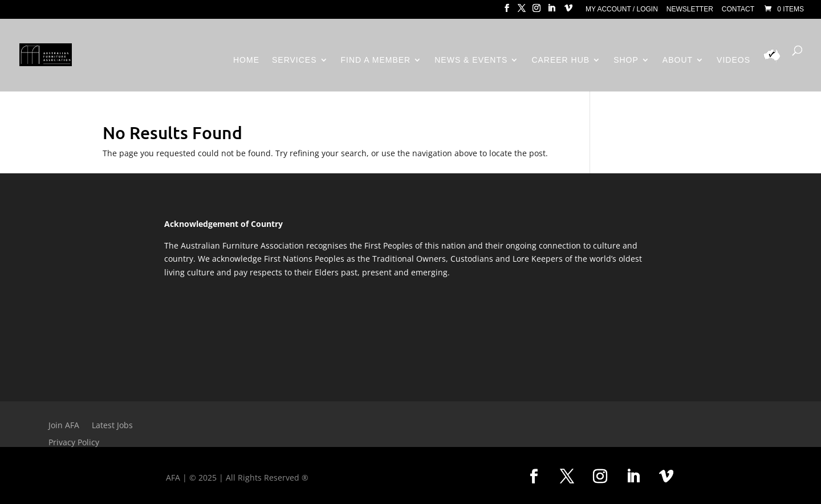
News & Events (471, 60)
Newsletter (690, 9)
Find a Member (376, 60)
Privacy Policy (74, 443)
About (678, 60)
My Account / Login (622, 9)
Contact (738, 9)
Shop (626, 60)
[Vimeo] (568, 11)
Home (246, 60)
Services (294, 60)
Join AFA (64, 426)
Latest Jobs (112, 426)
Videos (733, 60)
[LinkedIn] (551, 11)
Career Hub (560, 60)
